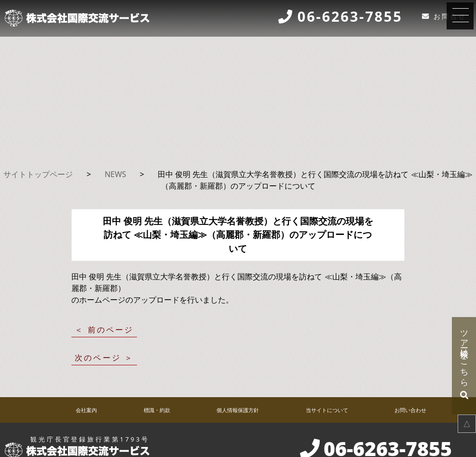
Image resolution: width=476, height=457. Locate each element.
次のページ (98, 358)
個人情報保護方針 (238, 410)
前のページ (111, 330)
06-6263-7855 (350, 17)
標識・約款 (157, 410)
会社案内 (86, 410)
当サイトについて (327, 410)
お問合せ (450, 16)
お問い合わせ (410, 410)
